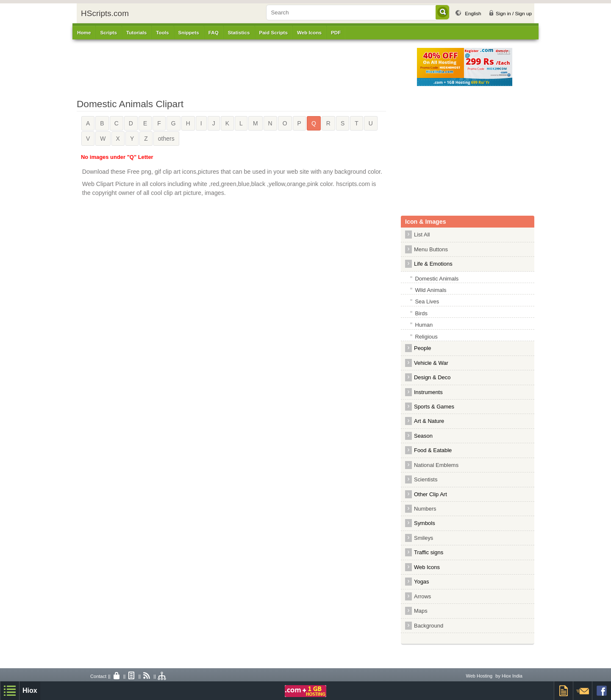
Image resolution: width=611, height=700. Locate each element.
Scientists (426, 479)
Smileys (424, 538)
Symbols (425, 523)
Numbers (427, 509)
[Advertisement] (253, 67)
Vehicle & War (431, 363)
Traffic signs (429, 552)
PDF (336, 32)
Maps (421, 611)
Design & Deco (432, 377)
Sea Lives (427, 301)
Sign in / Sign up (514, 13)
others (166, 139)
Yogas (422, 582)
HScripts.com (105, 13)
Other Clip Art (430, 494)
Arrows (422, 596)
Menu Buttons (431, 249)
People (422, 348)
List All (422, 235)
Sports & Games (434, 407)
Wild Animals (430, 290)
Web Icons (427, 567)
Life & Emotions (433, 264)
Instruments (428, 392)
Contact (98, 676)
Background (429, 626)
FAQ (214, 32)
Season (423, 436)
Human (424, 325)
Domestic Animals (437, 279)
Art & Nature (429, 421)
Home (84, 32)
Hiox (30, 690)
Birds (421, 313)
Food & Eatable (433, 450)
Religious (426, 337)
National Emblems (436, 465)
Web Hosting (479, 676)
